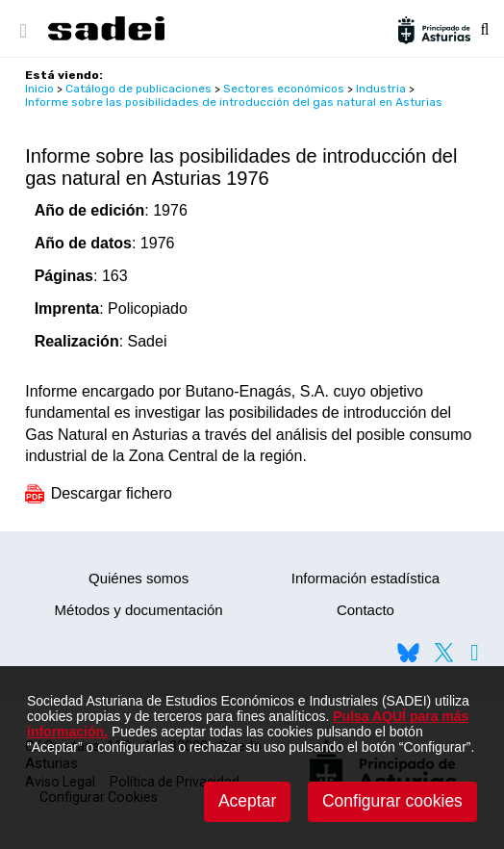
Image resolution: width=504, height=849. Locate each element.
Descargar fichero (99, 493)
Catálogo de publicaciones (139, 89)
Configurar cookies (392, 801)
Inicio (39, 89)
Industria (381, 89)
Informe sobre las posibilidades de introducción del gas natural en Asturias (234, 102)
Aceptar (247, 801)
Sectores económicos (284, 89)
